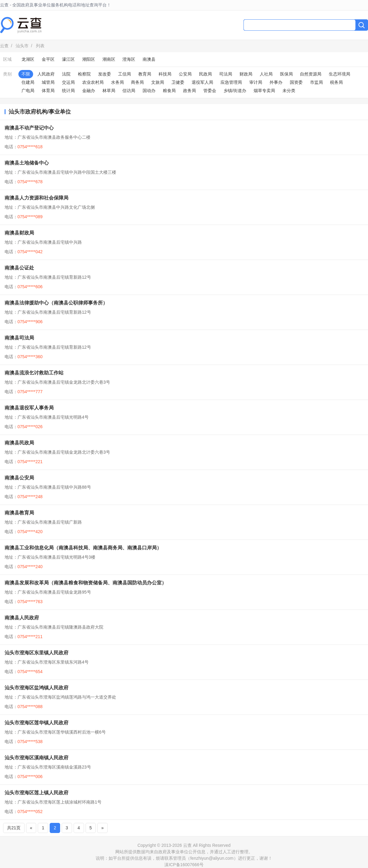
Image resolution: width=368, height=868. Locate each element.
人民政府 (46, 74)
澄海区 (129, 59)
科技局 (165, 74)
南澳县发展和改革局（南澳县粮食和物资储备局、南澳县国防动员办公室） (86, 583)
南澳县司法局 (19, 338)
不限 (26, 74)
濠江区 (68, 59)
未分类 (289, 91)
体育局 (48, 91)
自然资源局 (311, 74)
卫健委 (178, 82)
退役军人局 (202, 82)
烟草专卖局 (264, 91)
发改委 (105, 74)
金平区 (48, 59)
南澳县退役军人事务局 (29, 408)
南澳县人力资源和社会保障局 (36, 198)
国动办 (149, 91)
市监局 (316, 82)
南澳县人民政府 (22, 618)
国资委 (296, 82)
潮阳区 (89, 59)
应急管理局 (231, 82)
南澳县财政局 (19, 233)
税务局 (336, 82)
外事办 (276, 82)
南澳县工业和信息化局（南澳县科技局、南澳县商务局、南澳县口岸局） (83, 548)
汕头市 (22, 46)
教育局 (145, 74)
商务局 (137, 82)
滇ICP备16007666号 (184, 865)
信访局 (129, 91)
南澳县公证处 (19, 268)
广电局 (28, 91)
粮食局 (169, 91)
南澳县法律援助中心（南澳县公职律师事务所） (56, 303)
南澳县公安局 (19, 478)
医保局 (286, 74)
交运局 (68, 82)
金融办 (89, 91)
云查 (4, 46)
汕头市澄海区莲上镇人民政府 (36, 793)
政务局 (190, 91)
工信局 (125, 74)
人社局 (266, 74)
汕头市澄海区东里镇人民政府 (36, 653)
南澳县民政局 (19, 443)
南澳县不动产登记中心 (29, 128)
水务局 (117, 82)
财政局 (246, 74)
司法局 (226, 74)
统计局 (68, 91)
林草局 (109, 91)
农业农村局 (93, 82)
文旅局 (158, 82)
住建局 (28, 82)
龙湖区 (28, 59)
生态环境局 (339, 74)
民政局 (205, 74)
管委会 (210, 91)
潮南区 (109, 59)
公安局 (185, 74)
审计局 (256, 82)
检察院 (84, 74)
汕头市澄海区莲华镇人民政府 (36, 723)
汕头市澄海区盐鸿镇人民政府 (36, 688)
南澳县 (149, 59)
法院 (66, 74)
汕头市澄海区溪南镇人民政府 (36, 758)
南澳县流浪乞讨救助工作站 (34, 373)
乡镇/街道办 (235, 91)
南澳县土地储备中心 (27, 163)
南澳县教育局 (19, 513)
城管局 (48, 82)
